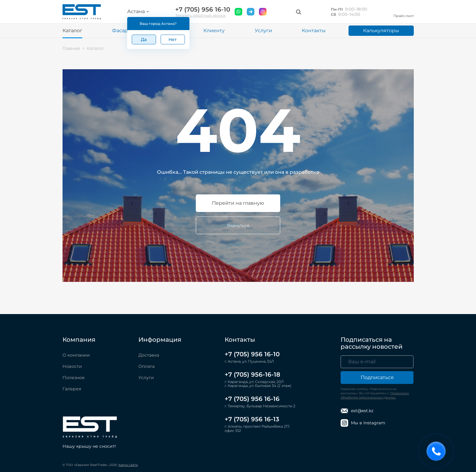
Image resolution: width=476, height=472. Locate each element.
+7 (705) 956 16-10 (203, 10)
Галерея (72, 389)
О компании (76, 355)
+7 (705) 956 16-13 (252, 419)
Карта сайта (128, 465)
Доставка (149, 355)
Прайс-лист (404, 12)
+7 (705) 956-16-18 (252, 375)
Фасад (120, 31)
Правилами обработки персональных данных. (375, 395)
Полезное (74, 378)
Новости (72, 366)
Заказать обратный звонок (201, 15)
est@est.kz (357, 411)
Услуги (263, 31)
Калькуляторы (381, 31)
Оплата (146, 366)
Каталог (72, 31)
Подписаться (377, 377)
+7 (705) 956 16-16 (252, 399)
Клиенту (214, 31)
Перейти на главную (238, 203)
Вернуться (238, 225)
